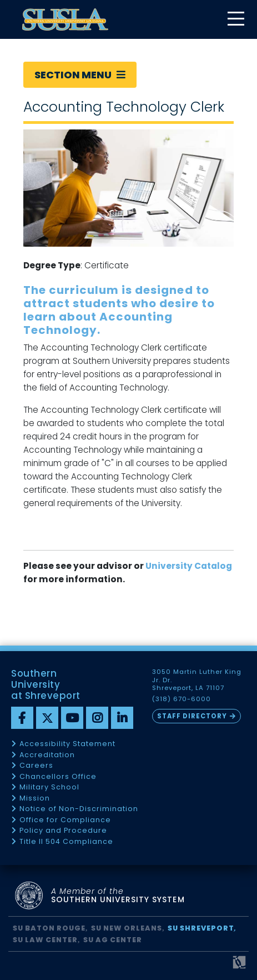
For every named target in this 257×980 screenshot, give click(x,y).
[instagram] (97, 718)
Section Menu (80, 75)
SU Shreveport (201, 928)
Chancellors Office (58, 777)
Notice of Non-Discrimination (79, 809)
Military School (49, 787)
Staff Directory (192, 716)
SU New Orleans (127, 928)
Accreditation (47, 755)
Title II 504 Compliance (66, 842)
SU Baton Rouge (49, 928)
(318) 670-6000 (182, 699)
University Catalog (189, 566)
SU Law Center (45, 940)
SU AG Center (113, 940)
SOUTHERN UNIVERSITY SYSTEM (118, 896)
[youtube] (72, 718)
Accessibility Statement (67, 744)
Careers (36, 766)
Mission (35, 799)
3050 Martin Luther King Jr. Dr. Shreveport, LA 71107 (197, 680)
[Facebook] (22, 718)
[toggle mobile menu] (235, 20)
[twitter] (47, 718)
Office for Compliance (65, 820)
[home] (65, 19)
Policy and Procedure (63, 831)
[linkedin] (122, 718)
